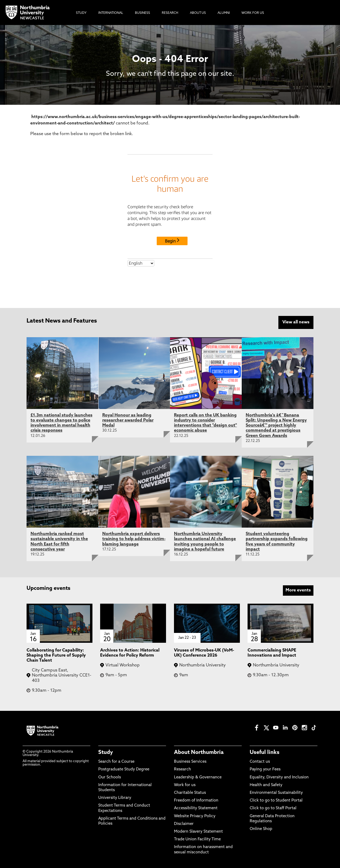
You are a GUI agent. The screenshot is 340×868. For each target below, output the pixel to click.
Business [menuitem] (143, 13)
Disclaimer (184, 824)
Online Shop (261, 829)
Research (182, 769)
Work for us (185, 785)
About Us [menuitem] (198, 13)
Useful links (265, 753)
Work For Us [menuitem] (253, 13)
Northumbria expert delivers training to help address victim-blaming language (134, 539)
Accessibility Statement (196, 808)
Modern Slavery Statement (198, 832)
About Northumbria (199, 753)
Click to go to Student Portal (276, 801)
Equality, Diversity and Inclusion (279, 777)
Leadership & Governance (198, 777)
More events (298, 590)
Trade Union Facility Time (197, 839)
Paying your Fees (265, 769)
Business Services (190, 762)
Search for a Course (116, 762)
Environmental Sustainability (276, 793)
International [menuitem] (111, 13)
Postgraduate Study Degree (124, 769)
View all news (296, 322)
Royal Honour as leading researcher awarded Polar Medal (128, 420)
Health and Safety (266, 785)
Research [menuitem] (170, 13)
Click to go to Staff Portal (273, 808)
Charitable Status (190, 793)
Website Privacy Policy (195, 816)
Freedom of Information (196, 801)
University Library (115, 798)
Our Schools (110, 777)
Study (106, 753)
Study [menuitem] (81, 13)
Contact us (260, 762)
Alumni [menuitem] (224, 13)
